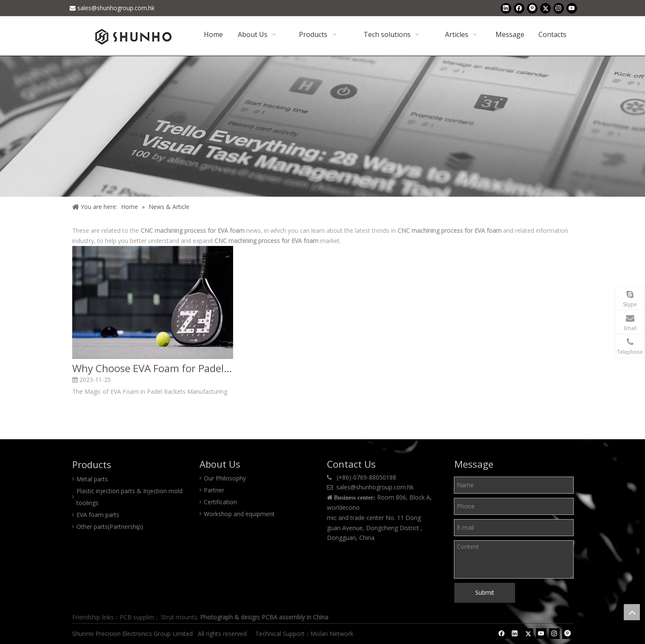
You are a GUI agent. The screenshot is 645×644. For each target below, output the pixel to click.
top (632, 612)
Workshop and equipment (239, 514)
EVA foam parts (98, 515)
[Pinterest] (532, 8)
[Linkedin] (506, 8)
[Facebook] (519, 8)
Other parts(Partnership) (110, 527)
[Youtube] (572, 8)
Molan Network (333, 634)
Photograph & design (229, 617)
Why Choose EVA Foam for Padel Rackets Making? (153, 368)
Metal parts (92, 479)
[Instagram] (559, 8)
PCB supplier (137, 617)
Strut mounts (179, 617)
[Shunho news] (322, 126)
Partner (214, 490)
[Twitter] (545, 8)
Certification (220, 502)
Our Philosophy (225, 478)
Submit (485, 592)
